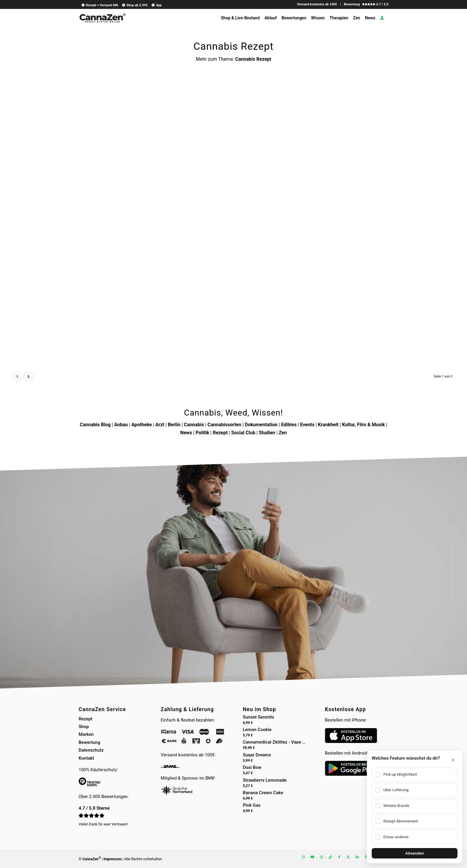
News (186, 433)
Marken (86, 734)
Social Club (243, 433)
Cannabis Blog (95, 425)
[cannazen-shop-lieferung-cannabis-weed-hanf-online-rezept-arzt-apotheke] (102, 20)
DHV (210, 778)
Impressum (113, 859)
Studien (267, 433)
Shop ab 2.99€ (135, 5)
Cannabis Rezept (253, 59)
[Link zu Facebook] (339, 857)
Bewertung (89, 742)
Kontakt (86, 758)
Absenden (415, 853)
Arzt (160, 425)
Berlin (174, 425)
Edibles (289, 425)
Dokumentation (261, 425)
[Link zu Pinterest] (366, 857)
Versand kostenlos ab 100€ (317, 4)
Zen (283, 433)
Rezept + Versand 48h (100, 5)
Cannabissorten (224, 425)
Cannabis (194, 425)
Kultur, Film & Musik (364, 425)
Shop (84, 727)
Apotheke (142, 425)
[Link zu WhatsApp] (303, 857)
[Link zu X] (348, 857)
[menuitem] (99, 5)
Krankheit (328, 425)
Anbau (121, 425)
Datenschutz (91, 750)
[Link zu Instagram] (321, 857)
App (156, 5)
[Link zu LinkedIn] (357, 857)
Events (307, 425)
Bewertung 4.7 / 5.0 (366, 4)
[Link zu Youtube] (312, 857)
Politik (203, 433)
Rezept (220, 433)
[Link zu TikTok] (330, 857)
